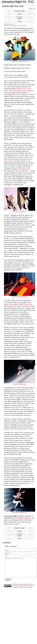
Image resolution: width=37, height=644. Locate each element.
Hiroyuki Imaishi (16, 91)
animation (25, 171)
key (20, 171)
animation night (8, 6)
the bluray (7, 409)
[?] (6, 555)
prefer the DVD (16, 407)
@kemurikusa (23, 61)
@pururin (23, 212)
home (21, 6)
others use (30, 407)
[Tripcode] (21, 553)
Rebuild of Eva (22, 89)
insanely (30, 159)
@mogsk (10, 306)
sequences (11, 161)
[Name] (21, 550)
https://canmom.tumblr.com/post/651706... (15, 26)
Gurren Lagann (27, 91)
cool (5, 161)
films (16, 6)
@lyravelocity (28, 304)
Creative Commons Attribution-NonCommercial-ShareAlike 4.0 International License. (23, 586)
